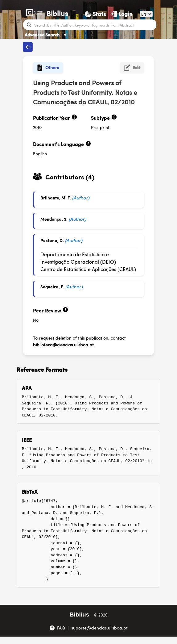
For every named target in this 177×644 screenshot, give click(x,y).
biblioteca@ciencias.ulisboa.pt (63, 345)
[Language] (146, 14)
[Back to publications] (28, 47)
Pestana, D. (52, 240)
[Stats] (95, 14)
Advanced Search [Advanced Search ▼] (46, 35)
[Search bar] (95, 25)
